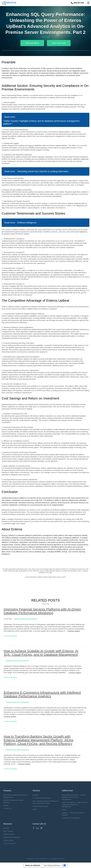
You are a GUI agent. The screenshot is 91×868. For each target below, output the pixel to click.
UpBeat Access (9, 834)
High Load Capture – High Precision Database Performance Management (75, 805)
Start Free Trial (59, 43)
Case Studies (8, 831)
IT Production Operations (41, 798)
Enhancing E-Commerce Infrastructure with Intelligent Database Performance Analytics (42, 694)
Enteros (5, 535)
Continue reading (74, 631)
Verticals (6, 828)
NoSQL (6, 805)
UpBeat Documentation (12, 837)
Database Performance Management (26, 619)
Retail (35, 809)
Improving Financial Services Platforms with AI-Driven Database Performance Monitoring (42, 611)
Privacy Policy (8, 840)
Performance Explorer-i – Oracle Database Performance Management (73, 797)
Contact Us (7, 808)
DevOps (35, 795)
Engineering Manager (40, 806)
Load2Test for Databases (71, 818)
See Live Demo (32, 43)
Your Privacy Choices (52, 865)
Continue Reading (10, 636)
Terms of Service (9, 843)
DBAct (64, 810)
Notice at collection (33, 865)
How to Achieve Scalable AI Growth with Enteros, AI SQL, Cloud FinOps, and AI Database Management (41, 653)
